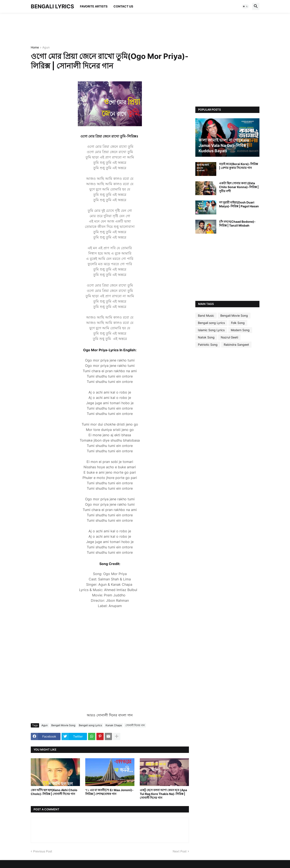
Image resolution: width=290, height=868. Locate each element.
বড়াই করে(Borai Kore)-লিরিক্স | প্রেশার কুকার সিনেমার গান (238, 166)
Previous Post (43, 851)
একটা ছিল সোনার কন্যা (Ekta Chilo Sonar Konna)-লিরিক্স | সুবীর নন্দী (239, 187)
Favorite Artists (94, 6)
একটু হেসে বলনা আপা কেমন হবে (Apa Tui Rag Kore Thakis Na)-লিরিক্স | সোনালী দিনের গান (163, 794)
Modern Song (240, 330)
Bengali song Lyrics (90, 725)
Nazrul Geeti (229, 337)
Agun (46, 48)
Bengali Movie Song (63, 725)
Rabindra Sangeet (236, 345)
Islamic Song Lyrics (211, 330)
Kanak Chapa (114, 725)
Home (35, 48)
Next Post (180, 851)
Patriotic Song (208, 345)
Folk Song (238, 323)
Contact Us (123, 6)
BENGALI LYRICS (52, 6)
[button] (245, 6)
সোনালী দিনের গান (135, 725)
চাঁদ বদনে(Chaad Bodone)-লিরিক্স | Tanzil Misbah (237, 223)
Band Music (206, 315)
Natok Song (206, 337)
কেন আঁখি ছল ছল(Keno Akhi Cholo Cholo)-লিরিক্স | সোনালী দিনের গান (54, 792)
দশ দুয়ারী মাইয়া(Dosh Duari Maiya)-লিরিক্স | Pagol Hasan (239, 204)
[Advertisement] (109, 29)
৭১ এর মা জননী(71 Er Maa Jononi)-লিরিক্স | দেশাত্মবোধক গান (109, 792)
